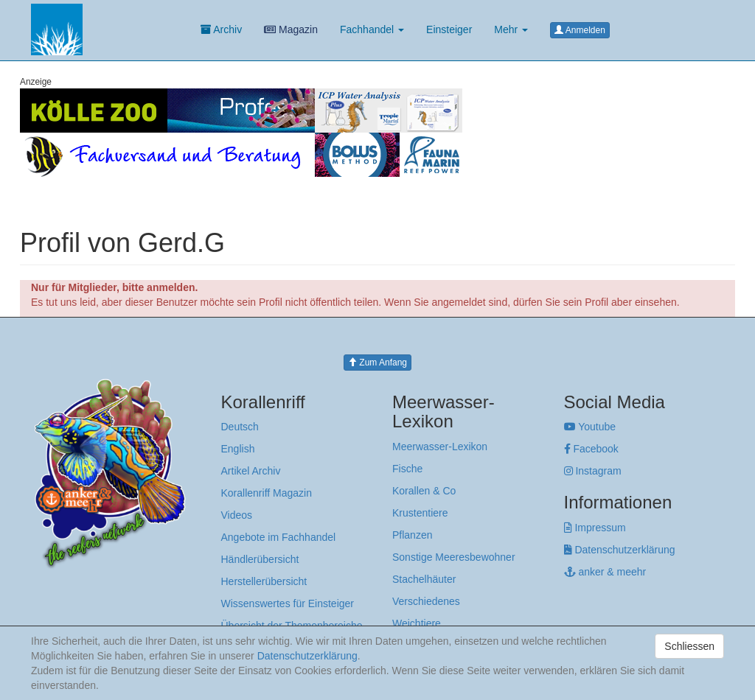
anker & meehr (605, 572)
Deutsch (240, 427)
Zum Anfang (377, 363)
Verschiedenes (426, 601)
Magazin (291, 29)
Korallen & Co (424, 491)
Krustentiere (420, 513)
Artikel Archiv (251, 471)
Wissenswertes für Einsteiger (288, 603)
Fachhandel (372, 29)
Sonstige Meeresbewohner (454, 557)
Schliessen (689, 646)
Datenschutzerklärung (620, 550)
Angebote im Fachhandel (279, 537)
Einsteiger (449, 29)
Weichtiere (417, 623)
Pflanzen (412, 535)
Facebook (591, 449)
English (238, 449)
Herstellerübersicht (264, 581)
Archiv (221, 29)
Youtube (590, 427)
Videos (237, 515)
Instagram (593, 471)
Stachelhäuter (424, 579)
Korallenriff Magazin (267, 493)
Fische (407, 469)
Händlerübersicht (260, 559)
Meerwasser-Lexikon (440, 447)
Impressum (595, 528)
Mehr (511, 29)
